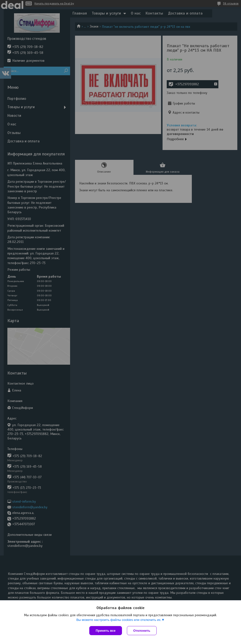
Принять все (106, 631)
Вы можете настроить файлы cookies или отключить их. (119, 620)
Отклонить (142, 631)
